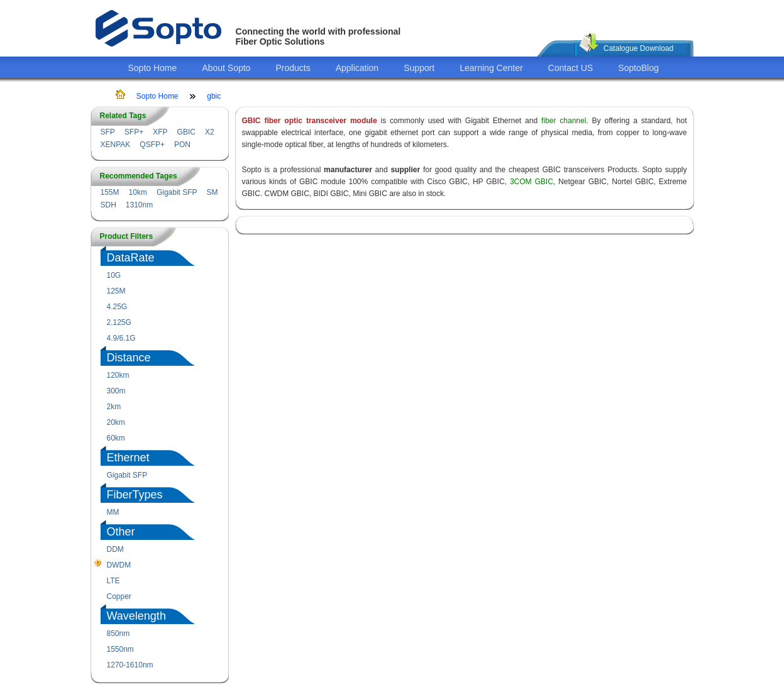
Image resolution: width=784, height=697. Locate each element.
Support (419, 68)
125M (116, 291)
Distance (129, 358)
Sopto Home (153, 68)
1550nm (120, 649)
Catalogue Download (638, 48)
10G (114, 275)
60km (116, 438)
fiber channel (564, 121)
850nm (119, 634)
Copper (119, 596)
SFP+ (134, 132)
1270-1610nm (130, 665)
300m (116, 391)
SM (213, 192)
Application (357, 68)
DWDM (119, 565)
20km (116, 422)
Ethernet (128, 458)
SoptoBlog (638, 68)
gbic (214, 96)
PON (182, 145)
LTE (113, 581)
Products (293, 68)
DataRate (131, 258)
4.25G (117, 307)
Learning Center (491, 68)
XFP (160, 132)
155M (110, 192)
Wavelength (136, 616)
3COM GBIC (532, 182)
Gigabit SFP (177, 192)
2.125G (119, 322)
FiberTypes (135, 495)
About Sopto (226, 68)
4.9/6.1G (121, 338)
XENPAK (116, 145)
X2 (210, 132)
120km (118, 375)
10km (138, 192)
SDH (108, 205)
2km (114, 407)
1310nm (139, 205)
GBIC (186, 132)
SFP (108, 132)
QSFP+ (152, 145)
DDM (115, 549)
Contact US (571, 68)
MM (113, 512)
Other (121, 532)
